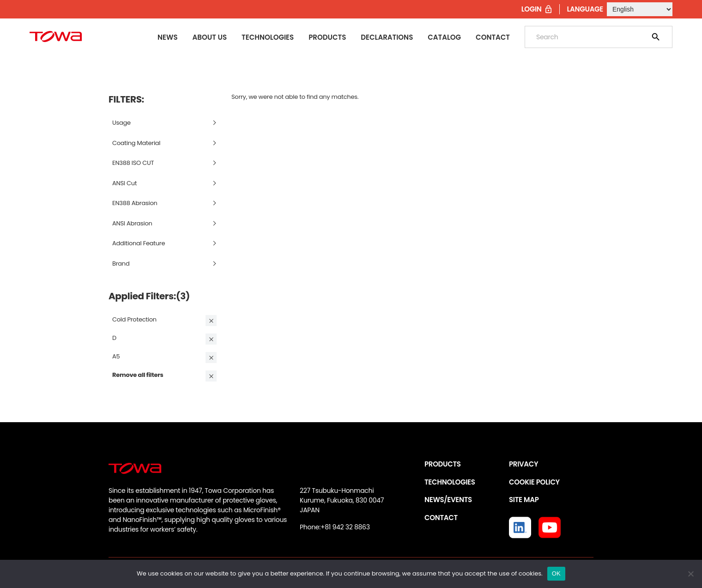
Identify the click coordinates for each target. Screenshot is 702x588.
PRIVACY (523, 464)
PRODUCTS (443, 464)
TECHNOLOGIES (450, 482)
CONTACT (441, 518)
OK (556, 573)
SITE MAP (524, 500)
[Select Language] (640, 9)
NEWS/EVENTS (448, 500)
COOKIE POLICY (534, 482)
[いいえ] (690, 574)
